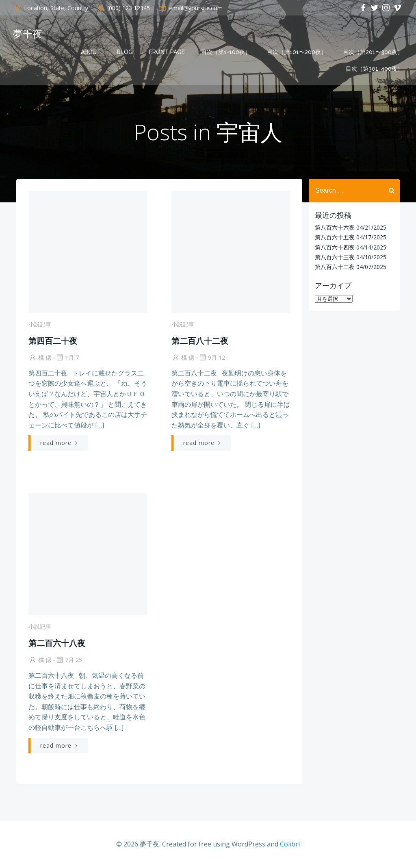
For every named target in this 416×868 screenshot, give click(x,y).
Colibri (290, 844)
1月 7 (67, 357)
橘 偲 (40, 357)
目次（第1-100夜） (226, 52)
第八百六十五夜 (335, 237)
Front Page (167, 52)
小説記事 (40, 324)
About (91, 52)
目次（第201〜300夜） (373, 52)
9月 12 (212, 357)
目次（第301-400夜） (374, 69)
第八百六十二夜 (335, 267)
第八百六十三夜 (335, 257)
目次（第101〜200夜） (297, 52)
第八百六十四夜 (335, 247)
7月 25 (69, 660)
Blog (125, 52)
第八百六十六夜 (335, 227)
